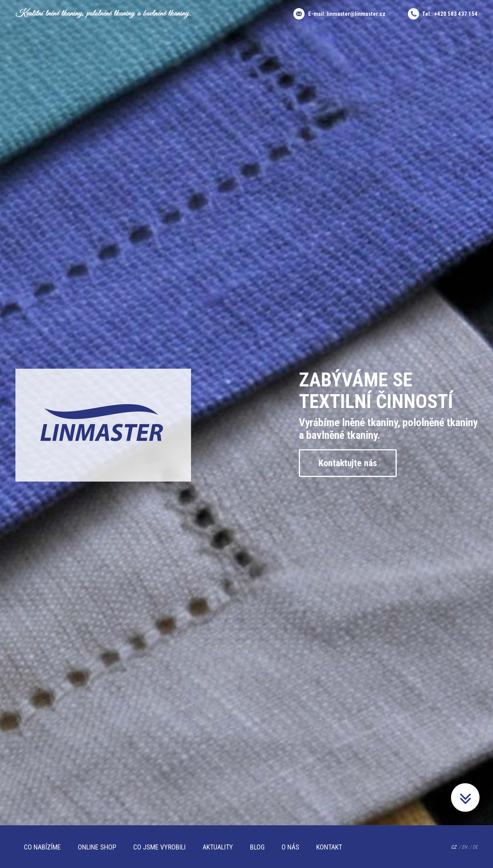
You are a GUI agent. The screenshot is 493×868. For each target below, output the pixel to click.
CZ (454, 847)
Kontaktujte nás (350, 463)
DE (475, 847)
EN (464, 847)
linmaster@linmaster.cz (356, 14)
